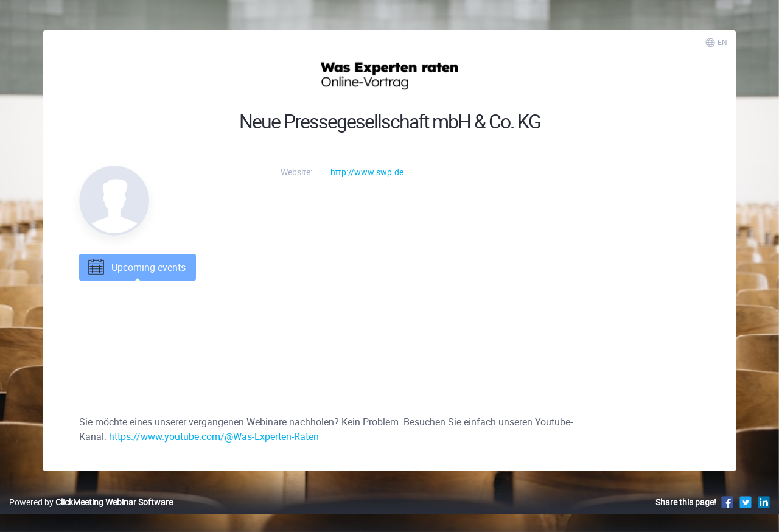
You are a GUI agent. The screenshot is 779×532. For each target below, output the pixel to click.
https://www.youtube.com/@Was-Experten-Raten (214, 436)
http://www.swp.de (367, 172)
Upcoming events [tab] (136, 267)
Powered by (91, 502)
